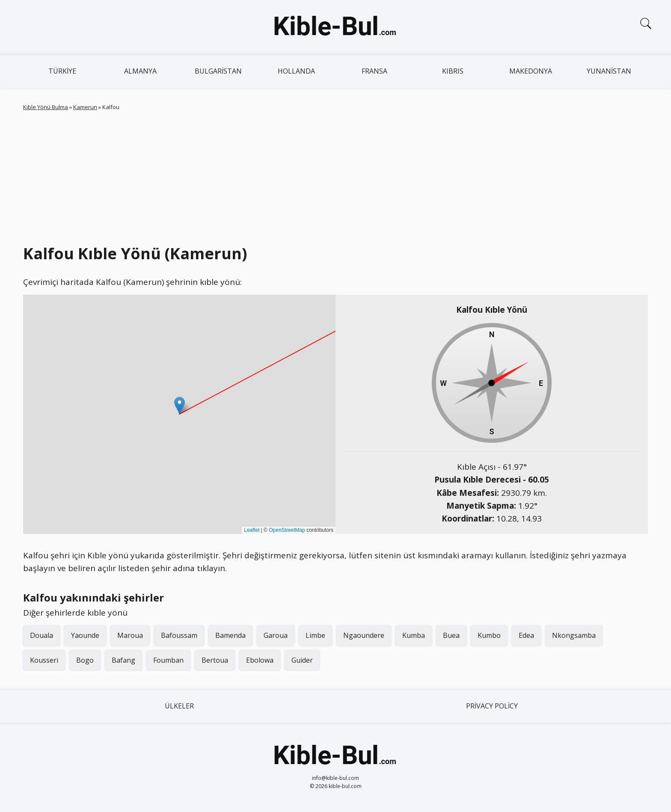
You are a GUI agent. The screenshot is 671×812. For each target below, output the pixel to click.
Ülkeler (179, 706)
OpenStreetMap (287, 530)
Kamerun (85, 107)
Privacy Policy (492, 706)
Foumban (168, 660)
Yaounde (85, 635)
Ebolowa (260, 660)
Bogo (85, 660)
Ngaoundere (364, 635)
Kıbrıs (453, 71)
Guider (302, 660)
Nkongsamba (574, 635)
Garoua (276, 635)
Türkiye (62, 71)
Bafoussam (179, 635)
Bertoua (215, 660)
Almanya (140, 71)
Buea (451, 635)
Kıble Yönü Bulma (46, 107)
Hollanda (296, 71)
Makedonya (531, 71)
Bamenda (230, 635)
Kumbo (489, 635)
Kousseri (44, 660)
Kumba (414, 635)
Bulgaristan (218, 71)
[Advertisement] (335, 176)
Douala (42, 635)
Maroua (130, 635)
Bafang (123, 660)
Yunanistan (609, 71)
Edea (526, 635)
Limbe (315, 635)
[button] (180, 405)
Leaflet (252, 530)
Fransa (374, 71)
